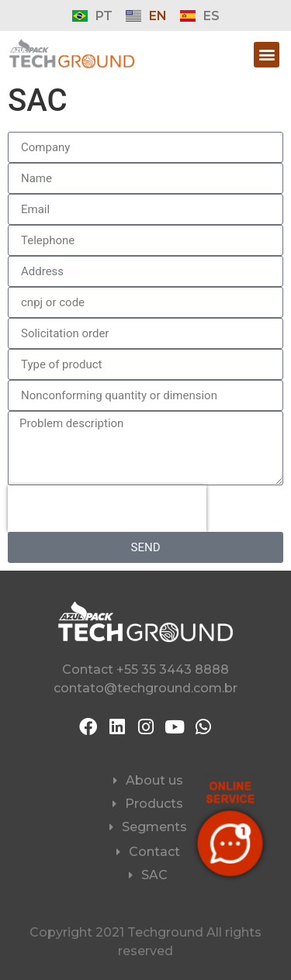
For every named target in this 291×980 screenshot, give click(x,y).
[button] (267, 55)
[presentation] (107, 509)
